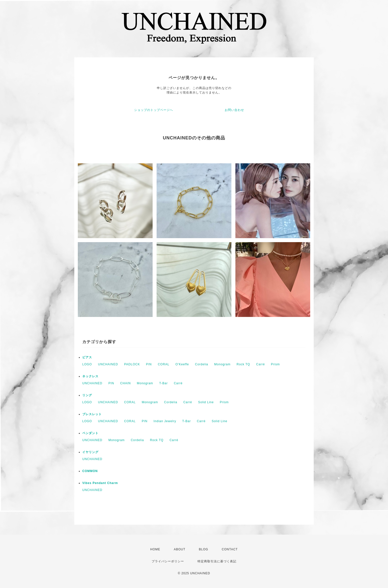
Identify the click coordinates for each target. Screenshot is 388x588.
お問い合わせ (234, 110)
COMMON (90, 471)
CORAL (164, 364)
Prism (276, 364)
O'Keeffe (182, 364)
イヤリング (90, 452)
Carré (260, 364)
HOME (155, 549)
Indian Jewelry (165, 421)
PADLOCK (132, 364)
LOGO (87, 364)
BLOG (204, 549)
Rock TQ (243, 364)
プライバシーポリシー (168, 561)
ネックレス (90, 376)
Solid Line (206, 402)
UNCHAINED (108, 364)
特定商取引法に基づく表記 (217, 561)
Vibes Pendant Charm (100, 483)
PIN (149, 364)
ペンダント (90, 433)
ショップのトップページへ (154, 110)
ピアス (87, 357)
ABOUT (180, 549)
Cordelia (202, 364)
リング (87, 395)
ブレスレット (92, 414)
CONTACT (230, 549)
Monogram (222, 364)
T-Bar (163, 383)
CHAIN (125, 383)
